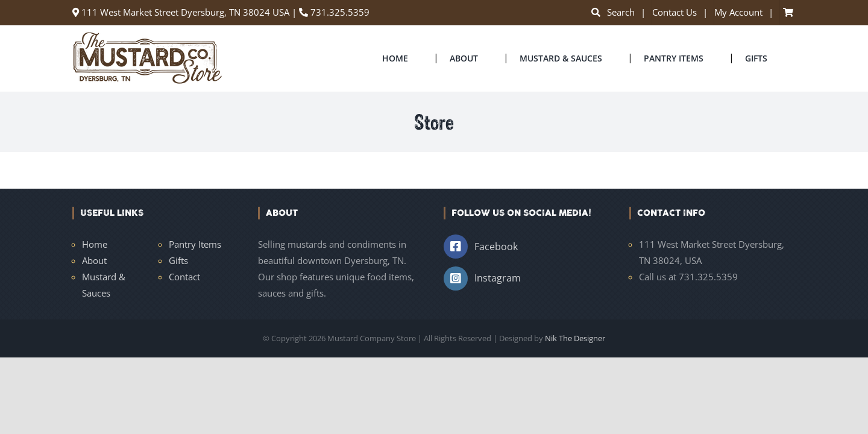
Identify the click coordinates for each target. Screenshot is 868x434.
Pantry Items (195, 244)
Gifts (178, 260)
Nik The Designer (575, 338)
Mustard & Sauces (104, 285)
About (94, 260)
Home (95, 244)
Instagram (498, 278)
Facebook (496, 247)
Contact (184, 277)
